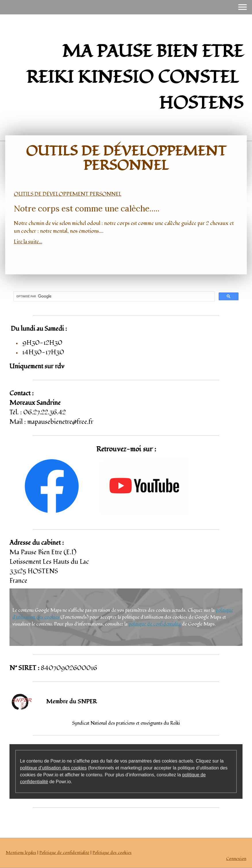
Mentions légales (21, 853)
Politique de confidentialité (64, 853)
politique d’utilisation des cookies (53, 768)
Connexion (236, 859)
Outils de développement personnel (68, 194)
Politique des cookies (112, 853)
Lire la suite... (28, 242)
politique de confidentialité (155, 624)
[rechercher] (114, 297)
